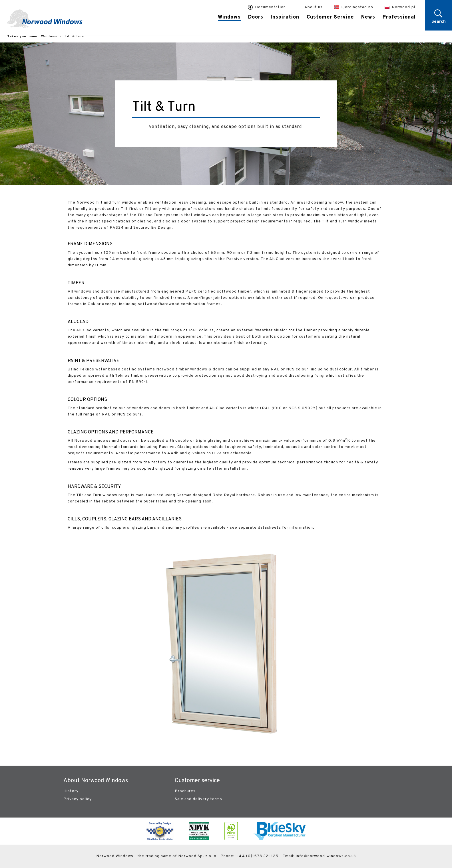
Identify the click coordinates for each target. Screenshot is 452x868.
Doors (256, 17)
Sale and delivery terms (198, 799)
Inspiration (285, 17)
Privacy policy (78, 799)
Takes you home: (23, 36)
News (368, 17)
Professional (399, 17)
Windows (229, 17)
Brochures (185, 791)
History (71, 791)
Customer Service (330, 17)
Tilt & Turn (75, 36)
